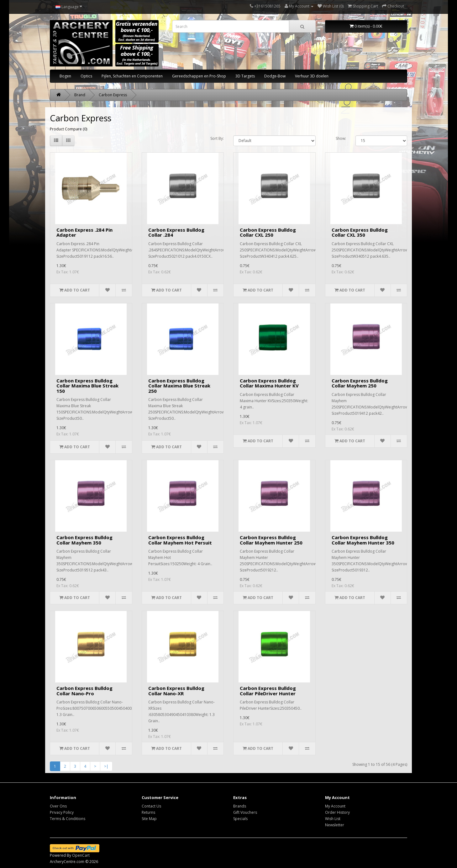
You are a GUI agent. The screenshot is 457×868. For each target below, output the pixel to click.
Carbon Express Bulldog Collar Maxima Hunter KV (269, 383)
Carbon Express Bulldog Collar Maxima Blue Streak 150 (87, 386)
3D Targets (245, 76)
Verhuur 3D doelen (312, 76)
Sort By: (217, 138)
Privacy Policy (62, 812)
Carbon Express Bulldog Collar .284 (176, 232)
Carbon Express (113, 95)
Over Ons (58, 806)
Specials (240, 819)
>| (106, 766)
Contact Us (151, 806)
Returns (148, 812)
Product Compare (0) (68, 129)
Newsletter (335, 825)
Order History (337, 812)
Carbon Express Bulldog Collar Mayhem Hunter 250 (271, 540)
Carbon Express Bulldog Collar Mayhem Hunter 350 (363, 540)
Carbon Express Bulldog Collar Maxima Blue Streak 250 (179, 386)
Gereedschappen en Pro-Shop (199, 76)
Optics (86, 76)
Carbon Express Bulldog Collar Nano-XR (176, 691)
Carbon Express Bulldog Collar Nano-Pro (84, 691)
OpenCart (81, 855)
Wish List (333, 819)
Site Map (149, 819)
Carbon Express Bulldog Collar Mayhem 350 (84, 540)
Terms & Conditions (68, 819)
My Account (335, 806)
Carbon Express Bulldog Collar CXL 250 (268, 232)
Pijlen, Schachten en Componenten (132, 76)
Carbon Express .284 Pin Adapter (84, 232)
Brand (80, 95)
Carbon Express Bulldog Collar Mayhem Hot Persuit (180, 540)
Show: (341, 138)
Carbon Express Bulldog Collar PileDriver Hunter (268, 691)
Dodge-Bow (275, 76)
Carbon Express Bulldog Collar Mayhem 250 (360, 383)
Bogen (65, 76)
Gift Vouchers (245, 812)
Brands (240, 806)
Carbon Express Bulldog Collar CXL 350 (360, 232)
